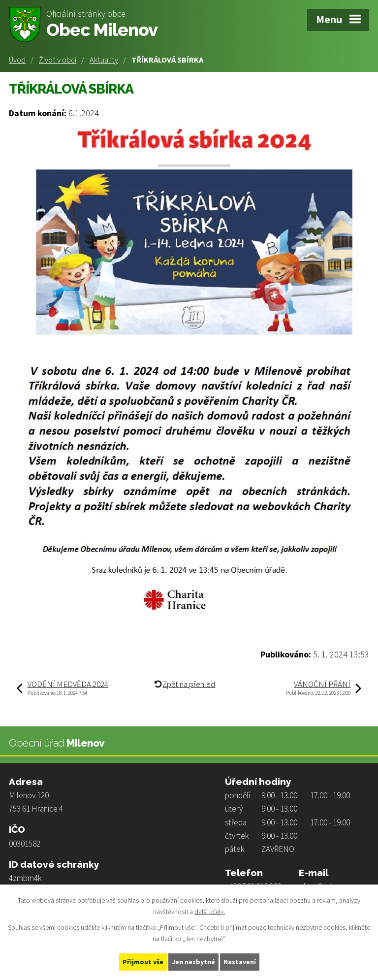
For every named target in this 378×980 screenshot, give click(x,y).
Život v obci (58, 60)
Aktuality (104, 60)
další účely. (210, 912)
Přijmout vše (143, 962)
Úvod (17, 60)
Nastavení (240, 962)
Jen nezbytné (193, 962)
